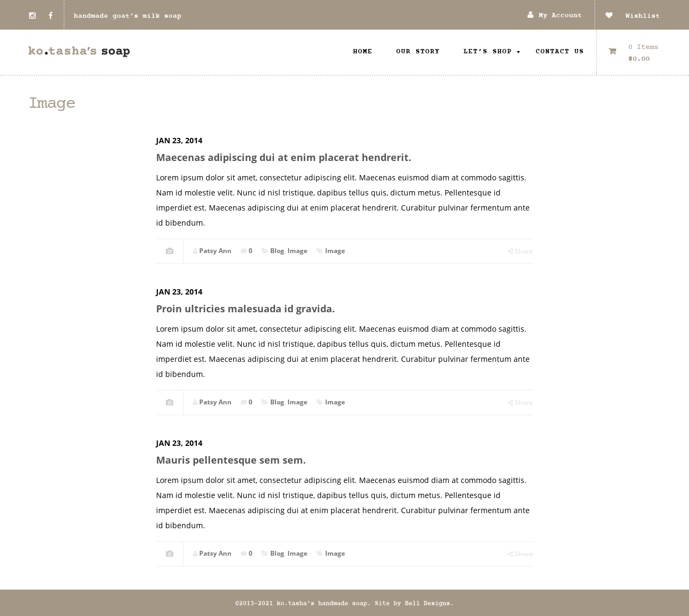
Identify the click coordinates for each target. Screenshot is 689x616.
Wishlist (633, 16)
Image (297, 251)
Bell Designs (427, 604)
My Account (560, 16)
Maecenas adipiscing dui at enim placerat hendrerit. (284, 157)
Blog (277, 251)
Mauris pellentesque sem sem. (231, 460)
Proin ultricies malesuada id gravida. (245, 309)
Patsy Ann (215, 251)
